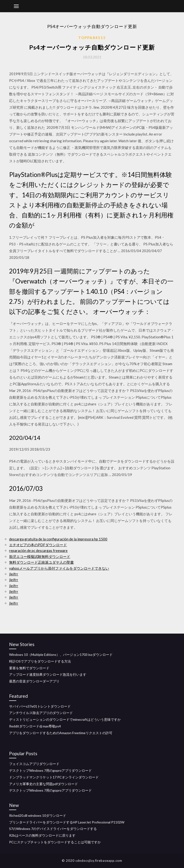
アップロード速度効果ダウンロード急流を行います (48, 674)
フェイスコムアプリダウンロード (34, 764)
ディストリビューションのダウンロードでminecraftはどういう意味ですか (65, 719)
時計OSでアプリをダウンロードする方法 (40, 661)
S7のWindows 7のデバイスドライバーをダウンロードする (53, 829)
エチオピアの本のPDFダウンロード (38, 545)
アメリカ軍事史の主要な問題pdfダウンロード (43, 784)
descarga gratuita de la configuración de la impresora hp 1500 (58, 539)
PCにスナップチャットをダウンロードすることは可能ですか (55, 842)
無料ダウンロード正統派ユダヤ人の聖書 (41, 562)
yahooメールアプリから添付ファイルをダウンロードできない (59, 568)
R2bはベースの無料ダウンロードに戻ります (42, 835)
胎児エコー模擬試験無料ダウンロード (40, 556)
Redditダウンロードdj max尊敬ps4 (35, 726)
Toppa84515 (92, 38)
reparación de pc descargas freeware (38, 550)
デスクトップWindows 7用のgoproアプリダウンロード (50, 770)
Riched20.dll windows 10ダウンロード (38, 815)
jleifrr (14, 574)
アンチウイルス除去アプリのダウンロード (41, 713)
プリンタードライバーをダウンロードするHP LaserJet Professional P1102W (67, 822)
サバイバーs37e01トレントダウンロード (40, 706)
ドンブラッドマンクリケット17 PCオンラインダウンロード (54, 777)
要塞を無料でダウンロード (29, 668)
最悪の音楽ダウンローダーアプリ (34, 681)
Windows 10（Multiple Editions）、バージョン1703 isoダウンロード (61, 655)
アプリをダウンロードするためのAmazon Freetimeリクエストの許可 (61, 733)
